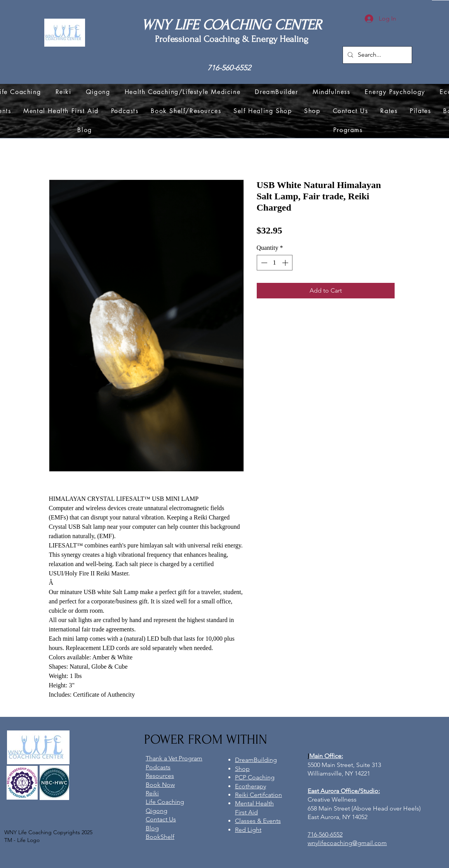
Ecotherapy (251, 786)
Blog (152, 828)
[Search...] (377, 55)
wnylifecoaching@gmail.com (347, 843)
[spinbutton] (275, 263)
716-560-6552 (229, 68)
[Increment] (286, 263)
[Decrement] (263, 263)
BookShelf (160, 837)
